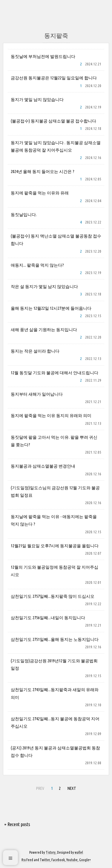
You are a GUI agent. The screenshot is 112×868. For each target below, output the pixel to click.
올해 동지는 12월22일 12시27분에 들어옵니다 (51, 308)
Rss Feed (27, 860)
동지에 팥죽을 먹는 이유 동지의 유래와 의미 (51, 416)
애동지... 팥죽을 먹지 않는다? (37, 265)
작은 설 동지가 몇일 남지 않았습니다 (44, 287)
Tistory (51, 852)
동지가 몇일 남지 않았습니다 (37, 100)
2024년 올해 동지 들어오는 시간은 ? (43, 172)
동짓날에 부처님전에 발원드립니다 (43, 56)
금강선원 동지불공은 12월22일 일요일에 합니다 (54, 78)
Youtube (72, 860)
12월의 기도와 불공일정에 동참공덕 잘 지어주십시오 (55, 571)
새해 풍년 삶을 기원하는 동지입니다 (44, 330)
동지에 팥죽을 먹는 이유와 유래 (40, 193)
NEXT (71, 787)
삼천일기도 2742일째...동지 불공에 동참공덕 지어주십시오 (55, 722)
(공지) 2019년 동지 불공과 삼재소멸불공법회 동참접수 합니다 (55, 752)
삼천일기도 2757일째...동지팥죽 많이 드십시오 (53, 596)
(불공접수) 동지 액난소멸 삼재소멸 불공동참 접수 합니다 (56, 240)
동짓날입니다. (24, 215)
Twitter (45, 860)
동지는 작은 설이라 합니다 (35, 351)
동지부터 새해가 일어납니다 (37, 394)
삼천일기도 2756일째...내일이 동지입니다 (48, 618)
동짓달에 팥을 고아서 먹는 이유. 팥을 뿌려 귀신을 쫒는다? (54, 441)
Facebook (58, 860)
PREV (39, 787)
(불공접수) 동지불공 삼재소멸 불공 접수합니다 (53, 121)
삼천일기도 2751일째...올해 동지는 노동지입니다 (55, 639)
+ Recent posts (17, 824)
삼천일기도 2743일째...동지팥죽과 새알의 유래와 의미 (55, 693)
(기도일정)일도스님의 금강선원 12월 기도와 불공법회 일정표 (55, 492)
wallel (79, 852)
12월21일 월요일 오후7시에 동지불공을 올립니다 (55, 546)
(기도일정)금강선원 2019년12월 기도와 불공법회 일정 (54, 665)
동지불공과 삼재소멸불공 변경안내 (43, 466)
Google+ (85, 860)
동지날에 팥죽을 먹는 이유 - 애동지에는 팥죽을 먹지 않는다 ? (54, 520)
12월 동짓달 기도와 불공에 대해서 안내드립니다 (55, 373)
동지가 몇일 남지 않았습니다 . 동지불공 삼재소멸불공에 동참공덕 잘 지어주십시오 (56, 146)
